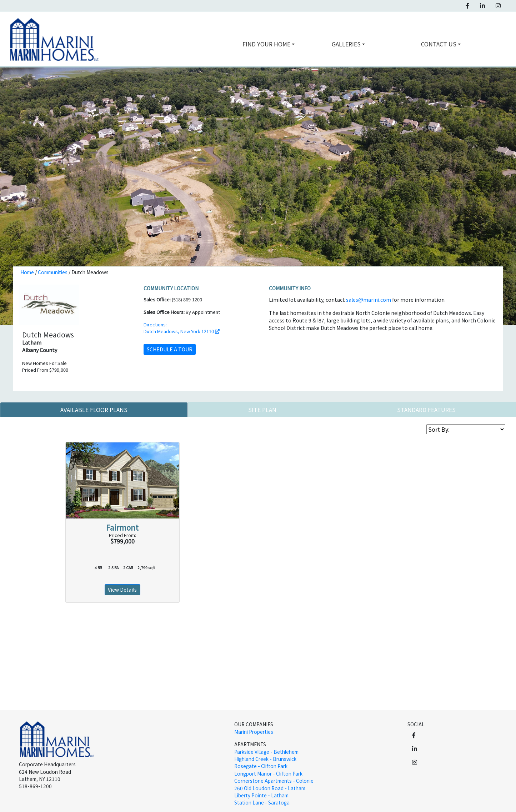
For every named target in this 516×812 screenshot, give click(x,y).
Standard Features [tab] (426, 410)
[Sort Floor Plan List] (466, 429)
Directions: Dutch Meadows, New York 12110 (182, 328)
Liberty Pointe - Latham (261, 795)
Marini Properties (254, 732)
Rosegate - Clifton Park (261, 766)
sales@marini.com (369, 300)
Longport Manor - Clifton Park (268, 773)
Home (27, 272)
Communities (53, 272)
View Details (122, 590)
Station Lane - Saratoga (262, 802)
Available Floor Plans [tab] (94, 410)
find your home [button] (266, 44)
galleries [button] (346, 44)
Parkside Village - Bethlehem (266, 752)
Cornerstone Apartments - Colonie (274, 781)
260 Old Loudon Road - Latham (270, 788)
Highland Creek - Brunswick (265, 759)
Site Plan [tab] (262, 410)
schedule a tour (170, 349)
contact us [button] (439, 44)
